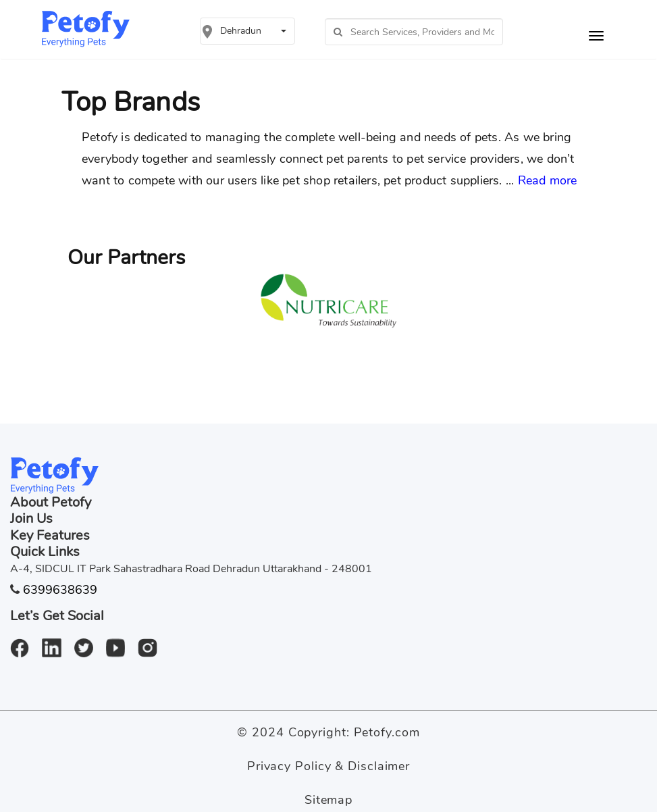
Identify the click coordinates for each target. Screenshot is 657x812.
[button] (247, 31)
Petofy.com (387, 732)
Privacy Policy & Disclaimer (328, 766)
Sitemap (328, 800)
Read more (548, 180)
